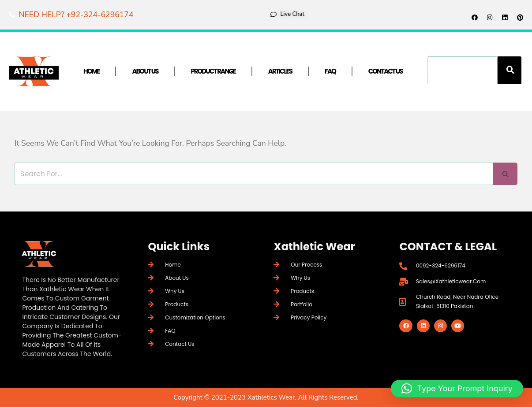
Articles (280, 72)
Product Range (213, 72)
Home (92, 72)
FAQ (330, 72)
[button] (457, 389)
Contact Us (386, 72)
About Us (145, 72)
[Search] (510, 71)
